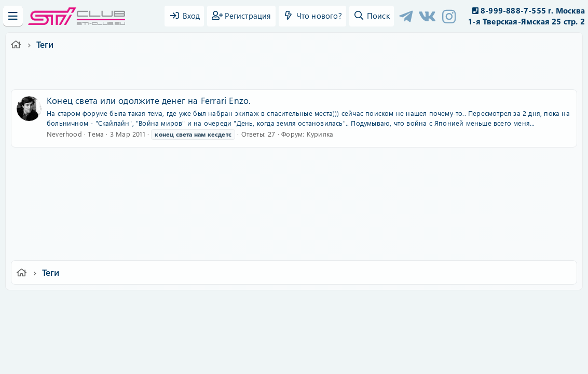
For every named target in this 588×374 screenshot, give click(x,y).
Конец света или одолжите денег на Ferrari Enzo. (149, 100)
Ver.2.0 (93, 305)
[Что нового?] (312, 16)
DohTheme (321, 360)
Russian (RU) (142, 305)
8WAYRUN (342, 335)
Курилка (320, 134)
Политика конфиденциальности (365, 305)
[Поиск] (372, 16)
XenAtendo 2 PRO (254, 344)
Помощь (442, 305)
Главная (479, 305)
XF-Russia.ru (47, 328)
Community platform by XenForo (294, 320)
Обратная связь (203, 305)
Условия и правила (270, 305)
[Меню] (13, 16)
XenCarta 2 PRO (254, 335)
